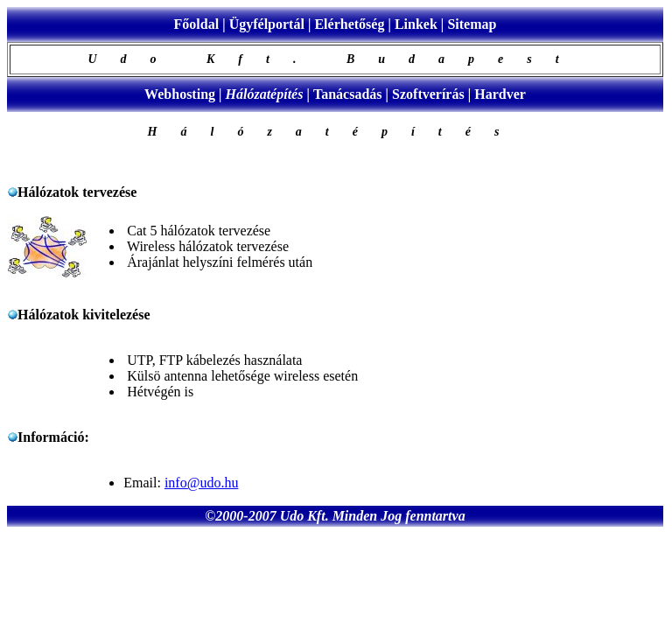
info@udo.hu (202, 483)
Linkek (416, 24)
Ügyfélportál (267, 24)
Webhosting (180, 94)
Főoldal (197, 24)
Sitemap (472, 24)
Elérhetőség (349, 24)
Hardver (500, 94)
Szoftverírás (428, 94)
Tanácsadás (348, 94)
